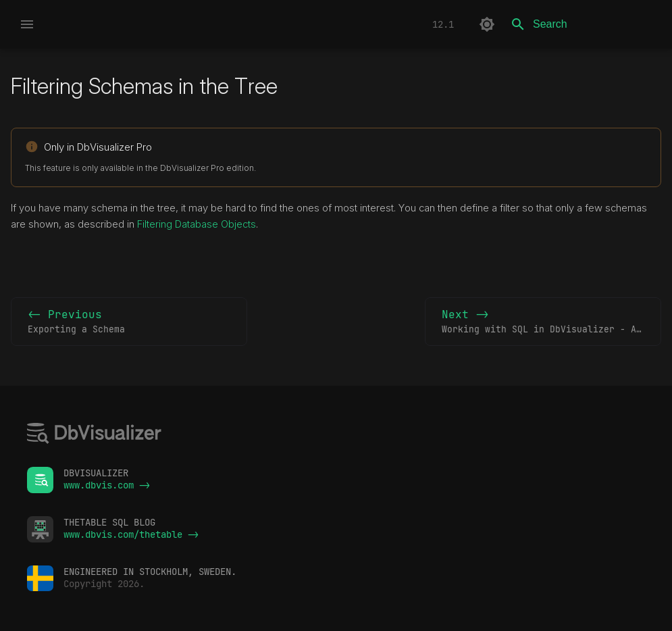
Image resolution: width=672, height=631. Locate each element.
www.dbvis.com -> (107, 485)
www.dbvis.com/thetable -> (131, 534)
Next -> (551, 322)
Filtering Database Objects (197, 224)
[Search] (582, 24)
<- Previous (129, 322)
